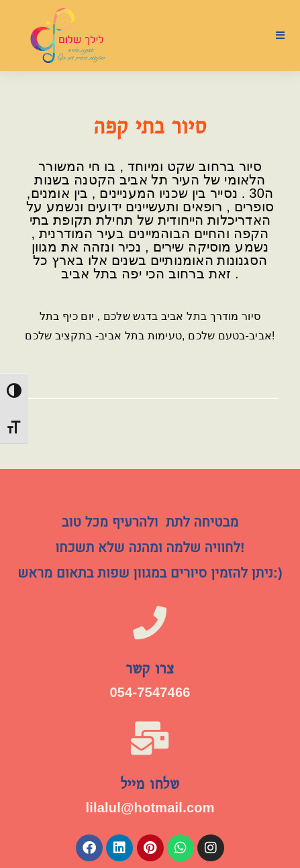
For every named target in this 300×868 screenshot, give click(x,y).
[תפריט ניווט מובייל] (281, 36)
